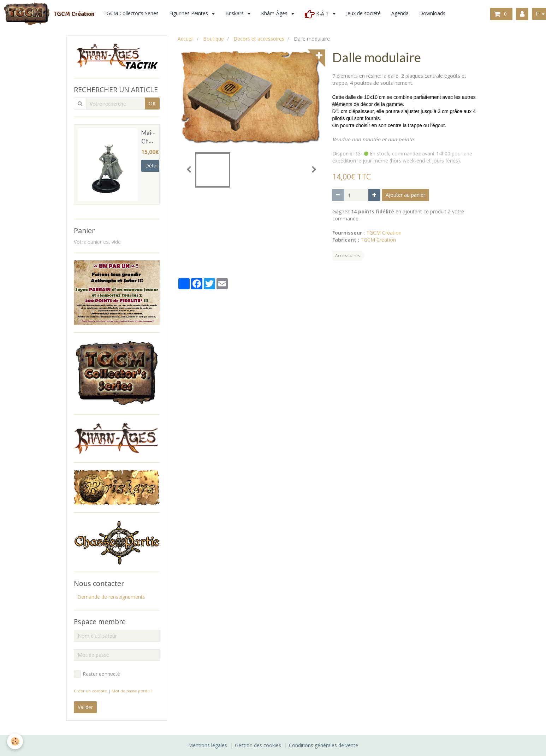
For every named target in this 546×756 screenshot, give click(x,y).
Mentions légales (208, 745)
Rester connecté (97, 674)
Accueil (186, 39)
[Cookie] (15, 741)
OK (152, 103)
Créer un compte (90, 691)
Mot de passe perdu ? (132, 691)
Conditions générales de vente (324, 745)
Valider (85, 707)
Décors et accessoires (259, 39)
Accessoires (348, 255)
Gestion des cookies (258, 745)
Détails (153, 166)
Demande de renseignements (111, 597)
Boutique (213, 39)
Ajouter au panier (405, 195)
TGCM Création (384, 233)
